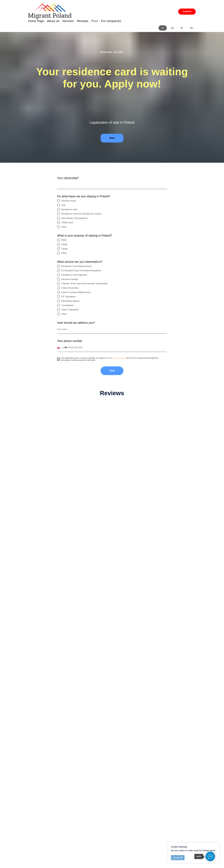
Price (95, 21)
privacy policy (119, 360)
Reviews (83, 21)
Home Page (36, 21)
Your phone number (70, 343)
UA (172, 28)
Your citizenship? (68, 181)
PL (182, 28)
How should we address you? (76, 325)
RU (192, 28)
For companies (111, 21)
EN (163, 28)
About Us (53, 21)
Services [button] (68, 21)
